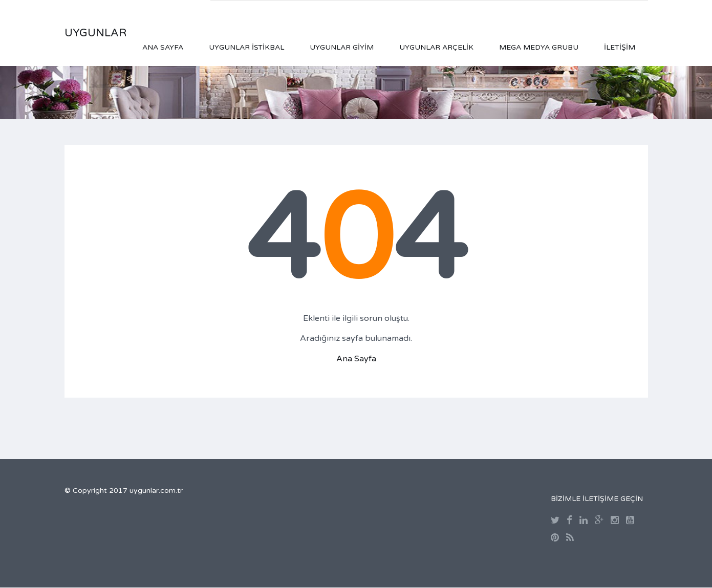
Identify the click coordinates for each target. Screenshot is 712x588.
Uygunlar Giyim (342, 47)
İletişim (620, 47)
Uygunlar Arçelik (436, 47)
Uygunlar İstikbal (246, 47)
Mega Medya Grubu (539, 47)
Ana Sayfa (163, 47)
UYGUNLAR (95, 33)
